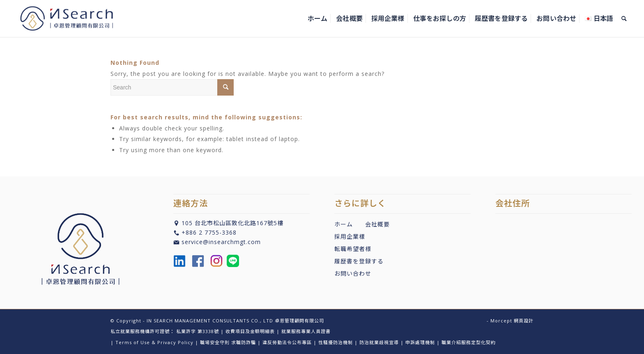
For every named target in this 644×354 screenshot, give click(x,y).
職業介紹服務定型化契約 (469, 342)
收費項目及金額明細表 (250, 331)
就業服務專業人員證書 (306, 331)
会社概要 (377, 224)
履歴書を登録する (359, 261)
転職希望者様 (353, 249)
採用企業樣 (350, 236)
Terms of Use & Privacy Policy (154, 342)
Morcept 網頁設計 (512, 321)
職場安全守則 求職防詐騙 (228, 342)
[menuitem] (317, 18)
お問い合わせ (353, 273)
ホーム (344, 224)
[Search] (624, 18)
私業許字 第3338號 (198, 331)
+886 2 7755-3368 (209, 232)
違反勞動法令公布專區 (287, 342)
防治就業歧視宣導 (379, 342)
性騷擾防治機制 (336, 342)
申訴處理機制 (420, 342)
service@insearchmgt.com (221, 242)
